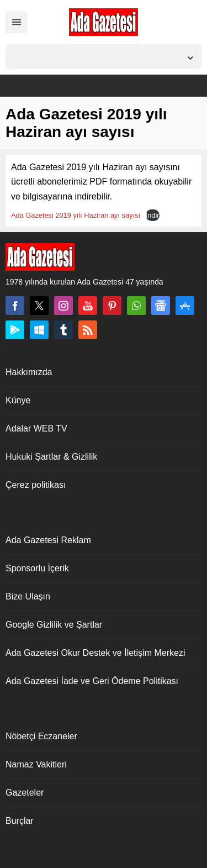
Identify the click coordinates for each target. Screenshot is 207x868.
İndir (153, 215)
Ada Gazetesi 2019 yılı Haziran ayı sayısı (76, 215)
